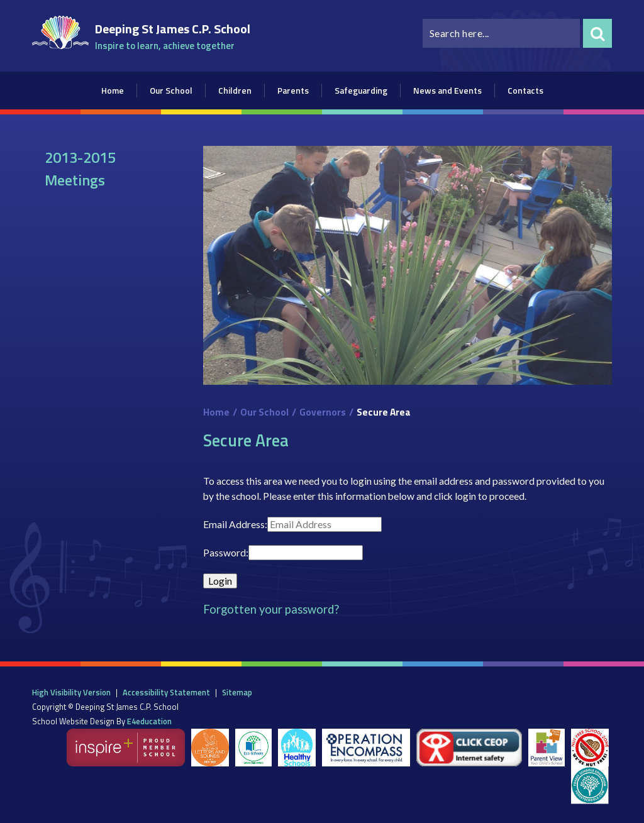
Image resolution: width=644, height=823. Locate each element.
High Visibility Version (71, 692)
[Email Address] (325, 524)
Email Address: (235, 524)
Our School (264, 412)
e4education (149, 721)
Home (216, 412)
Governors (323, 412)
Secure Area (384, 412)
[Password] (306, 553)
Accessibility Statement (166, 692)
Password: (226, 553)
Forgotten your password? (271, 609)
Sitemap (237, 692)
